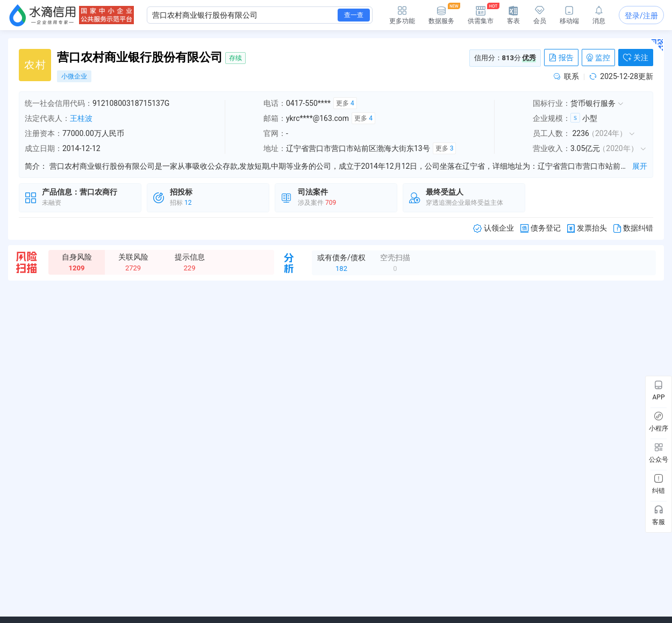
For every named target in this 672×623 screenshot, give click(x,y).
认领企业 (494, 228)
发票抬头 (587, 228)
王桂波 (81, 118)
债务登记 (541, 228)
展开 (640, 166)
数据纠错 (633, 228)
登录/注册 (641, 16)
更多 (345, 103)
